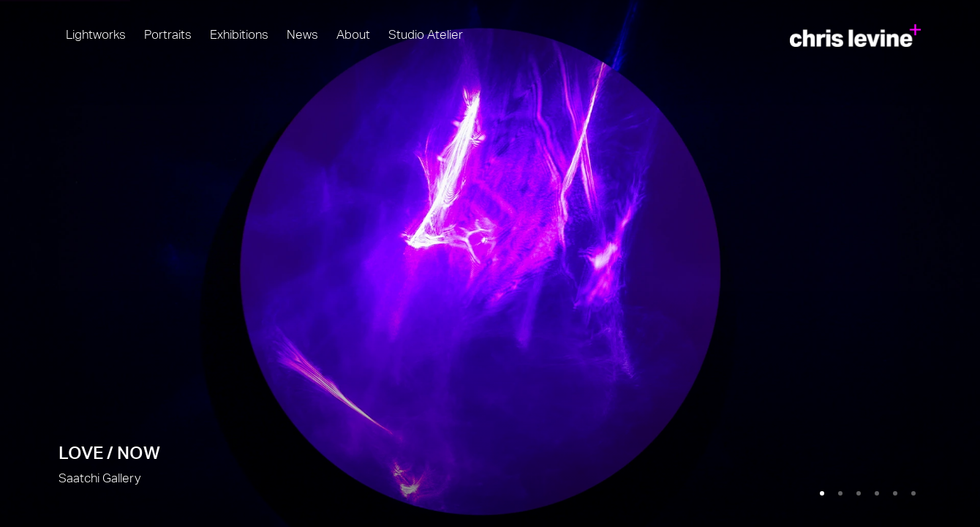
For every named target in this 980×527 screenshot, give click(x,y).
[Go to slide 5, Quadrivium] (895, 493)
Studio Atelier (426, 35)
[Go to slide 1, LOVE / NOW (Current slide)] (822, 493)
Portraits (168, 35)
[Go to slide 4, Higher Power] (877, 493)
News (302, 35)
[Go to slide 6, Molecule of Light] (913, 493)
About (353, 35)
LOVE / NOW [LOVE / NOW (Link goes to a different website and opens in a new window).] (490, 263)
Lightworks (96, 35)
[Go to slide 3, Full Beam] (859, 493)
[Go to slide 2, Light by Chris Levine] (840, 493)
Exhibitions (239, 35)
